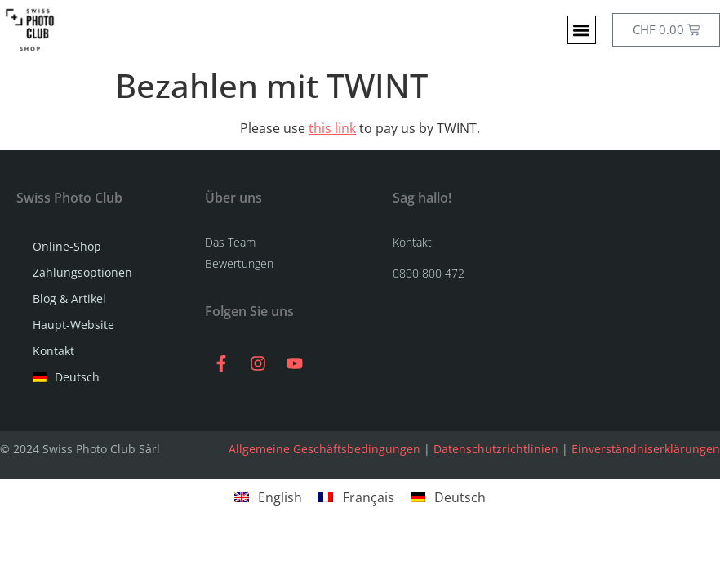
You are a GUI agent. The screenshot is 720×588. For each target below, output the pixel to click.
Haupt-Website (73, 325)
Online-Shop (71, 247)
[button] (582, 30)
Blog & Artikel (69, 298)
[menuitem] (102, 377)
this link (332, 128)
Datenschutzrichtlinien (496, 449)
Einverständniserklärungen (646, 449)
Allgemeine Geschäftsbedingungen (324, 449)
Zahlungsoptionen (82, 272)
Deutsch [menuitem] (460, 497)
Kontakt (53, 351)
